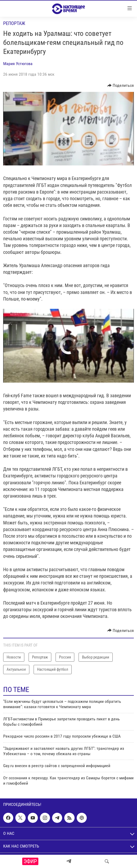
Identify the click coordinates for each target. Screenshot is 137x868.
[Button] (121, 85)
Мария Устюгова (18, 64)
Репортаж (14, 23)
